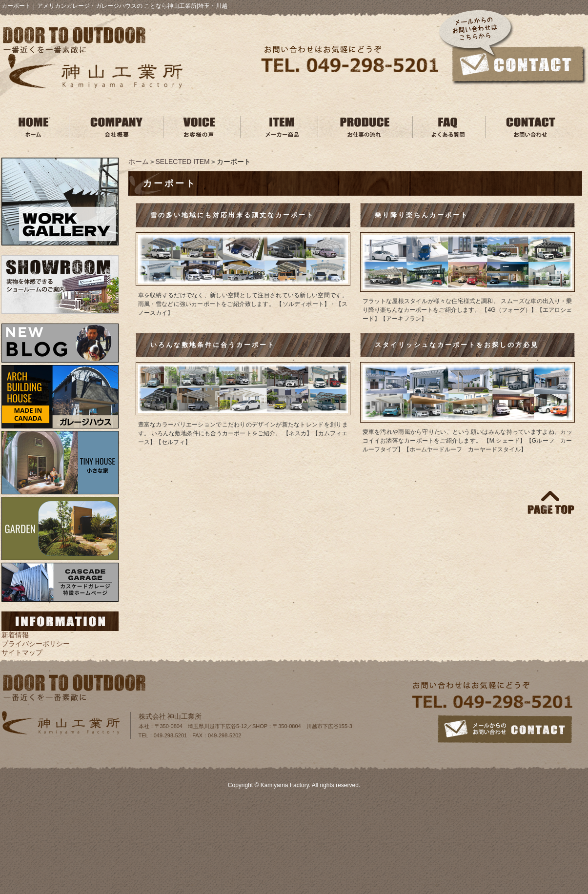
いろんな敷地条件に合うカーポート (213, 345)
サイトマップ (22, 652)
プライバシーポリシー (36, 644)
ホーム (139, 162)
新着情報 (15, 635)
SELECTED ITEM (183, 162)
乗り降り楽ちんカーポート (422, 215)
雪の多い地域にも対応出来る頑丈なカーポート (236, 215)
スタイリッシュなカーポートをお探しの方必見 (457, 345)
